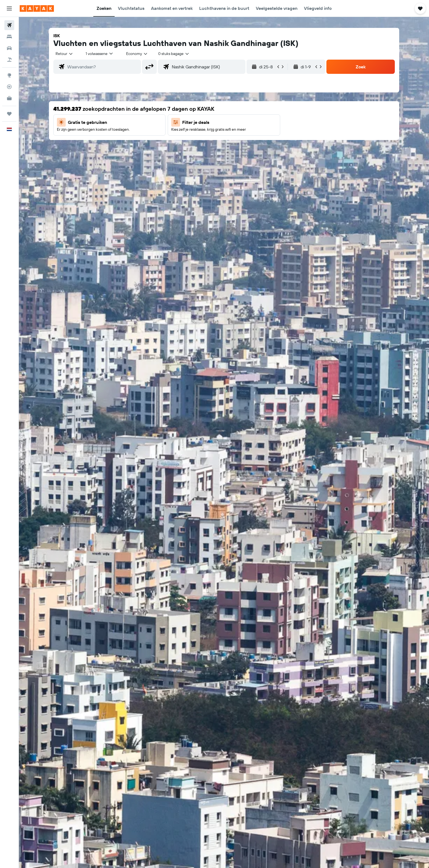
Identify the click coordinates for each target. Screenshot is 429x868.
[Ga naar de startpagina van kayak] (37, 8)
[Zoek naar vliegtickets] (9, 25)
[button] (9, 8)
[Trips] (9, 114)
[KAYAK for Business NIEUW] (9, 98)
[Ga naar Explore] (9, 75)
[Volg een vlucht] (9, 87)
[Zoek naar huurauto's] (9, 48)
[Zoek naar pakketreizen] (9, 60)
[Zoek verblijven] (9, 37)
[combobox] (64, 54)
